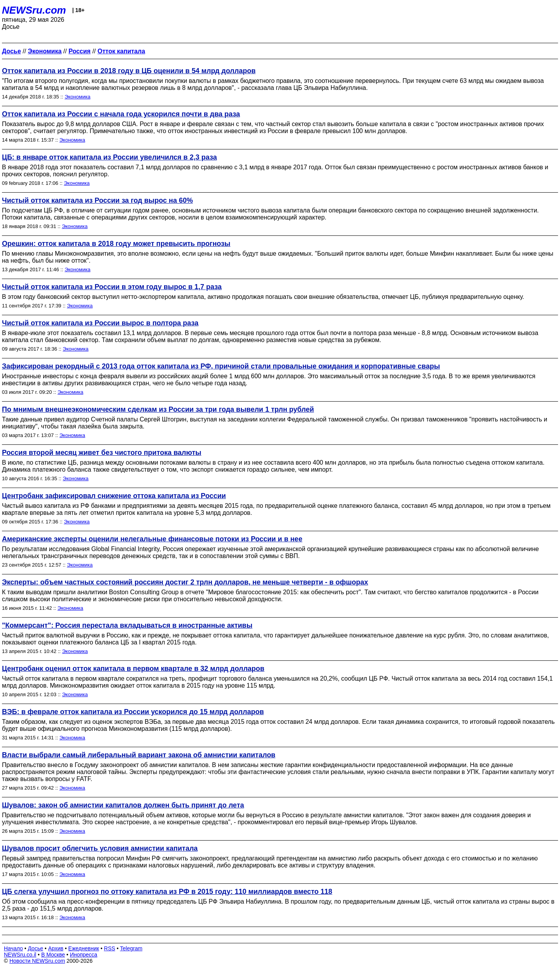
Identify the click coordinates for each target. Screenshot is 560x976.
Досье (35, 948)
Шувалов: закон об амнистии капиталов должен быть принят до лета (123, 805)
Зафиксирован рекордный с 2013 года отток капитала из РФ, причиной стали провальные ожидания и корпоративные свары (221, 366)
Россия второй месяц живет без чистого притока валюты (102, 453)
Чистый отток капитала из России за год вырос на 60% (97, 200)
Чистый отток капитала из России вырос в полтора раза (100, 323)
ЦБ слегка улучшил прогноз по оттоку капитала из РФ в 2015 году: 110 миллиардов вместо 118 (167, 892)
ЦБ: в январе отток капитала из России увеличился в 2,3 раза (109, 157)
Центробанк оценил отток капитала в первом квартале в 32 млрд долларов (133, 669)
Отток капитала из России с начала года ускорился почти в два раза (121, 114)
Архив (56, 948)
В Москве (53, 955)
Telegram (131, 948)
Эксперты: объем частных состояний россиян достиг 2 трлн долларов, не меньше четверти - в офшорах (185, 582)
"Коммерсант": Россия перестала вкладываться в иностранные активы (127, 625)
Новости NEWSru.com (37, 961)
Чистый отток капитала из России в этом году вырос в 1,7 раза (112, 287)
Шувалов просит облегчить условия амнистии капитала (100, 848)
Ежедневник (84, 948)
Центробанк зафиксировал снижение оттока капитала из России (114, 496)
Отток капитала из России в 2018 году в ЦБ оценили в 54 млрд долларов (129, 71)
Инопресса (84, 955)
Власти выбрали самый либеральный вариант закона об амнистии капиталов (139, 755)
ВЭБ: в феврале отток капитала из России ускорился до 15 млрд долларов (133, 712)
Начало (13, 948)
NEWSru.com (34, 10)
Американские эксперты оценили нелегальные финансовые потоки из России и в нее (152, 539)
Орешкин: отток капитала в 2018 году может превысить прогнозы (116, 244)
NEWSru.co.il (20, 955)
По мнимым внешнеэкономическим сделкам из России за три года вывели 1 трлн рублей (158, 409)
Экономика (77, 97)
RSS (109, 948)
